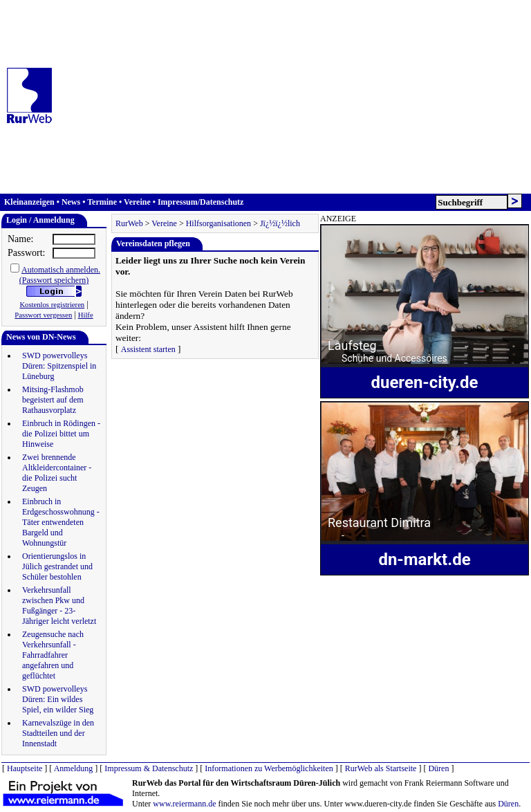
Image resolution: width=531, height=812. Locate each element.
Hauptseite (25, 768)
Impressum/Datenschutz (201, 202)
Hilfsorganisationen (218, 223)
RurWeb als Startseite (381, 768)
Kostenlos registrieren (52, 305)
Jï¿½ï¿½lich (280, 223)
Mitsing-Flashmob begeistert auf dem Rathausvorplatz (53, 400)
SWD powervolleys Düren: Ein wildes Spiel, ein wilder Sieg (58, 699)
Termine (102, 202)
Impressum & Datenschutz (149, 768)
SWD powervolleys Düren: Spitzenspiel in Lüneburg (59, 366)
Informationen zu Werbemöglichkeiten (269, 768)
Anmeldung (74, 768)
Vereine (137, 202)
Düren (438, 768)
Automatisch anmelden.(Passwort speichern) (60, 275)
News (71, 202)
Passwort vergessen (43, 315)
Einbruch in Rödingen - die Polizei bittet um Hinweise (61, 434)
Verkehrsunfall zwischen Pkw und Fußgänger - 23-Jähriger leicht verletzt (59, 606)
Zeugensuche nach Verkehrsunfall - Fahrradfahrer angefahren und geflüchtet (53, 655)
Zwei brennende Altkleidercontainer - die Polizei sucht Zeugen (57, 473)
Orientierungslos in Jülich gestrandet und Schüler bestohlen (57, 566)
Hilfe (86, 315)
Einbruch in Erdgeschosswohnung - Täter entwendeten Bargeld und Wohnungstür (61, 522)
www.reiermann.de (184, 804)
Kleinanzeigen (29, 202)
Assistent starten (148, 349)
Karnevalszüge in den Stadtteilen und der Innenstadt (58, 733)
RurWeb (129, 223)
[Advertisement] (296, 97)
